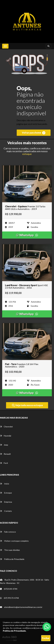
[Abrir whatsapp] (47, 627)
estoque (27, 154)
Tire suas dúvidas (10, 550)
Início (5, 484)
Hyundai (6, 436)
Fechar (46, 638)
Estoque (6, 493)
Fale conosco (8, 532)
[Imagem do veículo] (27, 184)
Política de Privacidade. (15, 631)
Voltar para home (34, 133)
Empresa (6, 502)
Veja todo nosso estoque (27, 405)
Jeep (4, 445)
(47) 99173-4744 (9, 598)
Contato (6, 511)
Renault (5, 454)
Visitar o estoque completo (14, 541)
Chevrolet (6, 427)
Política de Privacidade (12, 559)
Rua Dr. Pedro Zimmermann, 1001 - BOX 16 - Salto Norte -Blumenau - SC (25, 581)
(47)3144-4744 (9, 589)
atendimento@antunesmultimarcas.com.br (21, 607)
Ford (4, 463)
